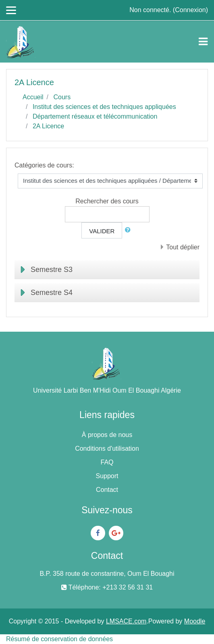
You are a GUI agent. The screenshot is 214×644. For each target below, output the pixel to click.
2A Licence (48, 126)
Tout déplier (183, 247)
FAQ (107, 462)
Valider (102, 231)
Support (107, 476)
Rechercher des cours (107, 201)
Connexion (190, 10)
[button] (129, 230)
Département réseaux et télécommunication (95, 116)
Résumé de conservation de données (59, 639)
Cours (62, 97)
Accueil (33, 97)
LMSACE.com (126, 621)
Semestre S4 (52, 293)
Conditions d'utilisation (107, 448)
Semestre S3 (52, 270)
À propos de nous (107, 435)
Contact (107, 490)
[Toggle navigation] (203, 42)
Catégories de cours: (44, 165)
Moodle (195, 621)
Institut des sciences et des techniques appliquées (104, 107)
